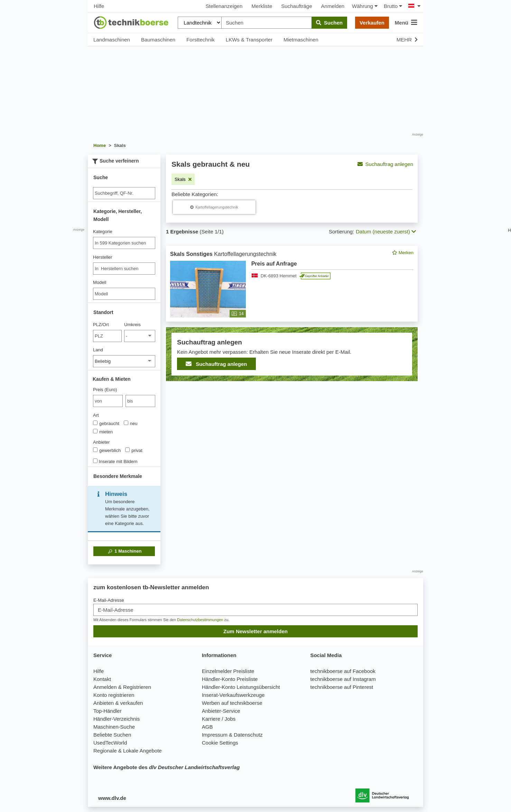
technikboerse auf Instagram (343, 679)
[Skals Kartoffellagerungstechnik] (214, 207)
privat (134, 450)
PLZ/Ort (101, 325)
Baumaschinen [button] (158, 40)
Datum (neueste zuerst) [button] (386, 232)
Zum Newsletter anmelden (255, 631)
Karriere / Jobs (219, 719)
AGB (207, 727)
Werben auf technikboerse (232, 703)
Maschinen (124, 551)
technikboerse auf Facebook (343, 671)
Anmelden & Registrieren (122, 687)
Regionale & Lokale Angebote (128, 751)
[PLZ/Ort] (107, 336)
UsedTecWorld (110, 743)
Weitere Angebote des (166, 767)
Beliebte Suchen (112, 735)
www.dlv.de (112, 798)
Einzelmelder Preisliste (228, 671)
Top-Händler (108, 711)
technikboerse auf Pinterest (342, 687)
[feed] (292, 313)
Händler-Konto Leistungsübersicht (241, 687)
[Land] (124, 361)
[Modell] (124, 294)
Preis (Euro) (105, 390)
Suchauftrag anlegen (385, 164)
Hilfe (99, 6)
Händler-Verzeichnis (117, 719)
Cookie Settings (220, 743)
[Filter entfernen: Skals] (183, 179)
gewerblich (107, 450)
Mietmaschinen (301, 40)
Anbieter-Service (221, 711)
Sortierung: (341, 232)
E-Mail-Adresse (109, 600)
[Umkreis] (140, 336)
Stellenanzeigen (224, 6)
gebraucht (106, 423)
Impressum (215, 735)
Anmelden (333, 6)
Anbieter (101, 442)
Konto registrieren (114, 695)
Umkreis (132, 325)
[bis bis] (140, 401)
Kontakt (102, 679)
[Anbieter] (95, 450)
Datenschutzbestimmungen (200, 620)
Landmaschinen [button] (112, 40)
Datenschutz (248, 735)
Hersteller (103, 257)
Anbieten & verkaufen (118, 703)
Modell (100, 282)
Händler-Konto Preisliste (230, 679)
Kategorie (103, 232)
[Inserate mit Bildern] (95, 461)
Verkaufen (372, 23)
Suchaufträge (296, 6)
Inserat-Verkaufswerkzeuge (233, 695)
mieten (103, 432)
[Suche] (124, 193)
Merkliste (262, 6)
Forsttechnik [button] (201, 40)
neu (131, 423)
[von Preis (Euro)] (108, 401)
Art (96, 415)
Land (98, 350)
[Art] (95, 423)
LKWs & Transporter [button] (249, 40)
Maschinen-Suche (114, 727)
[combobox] (124, 243)
